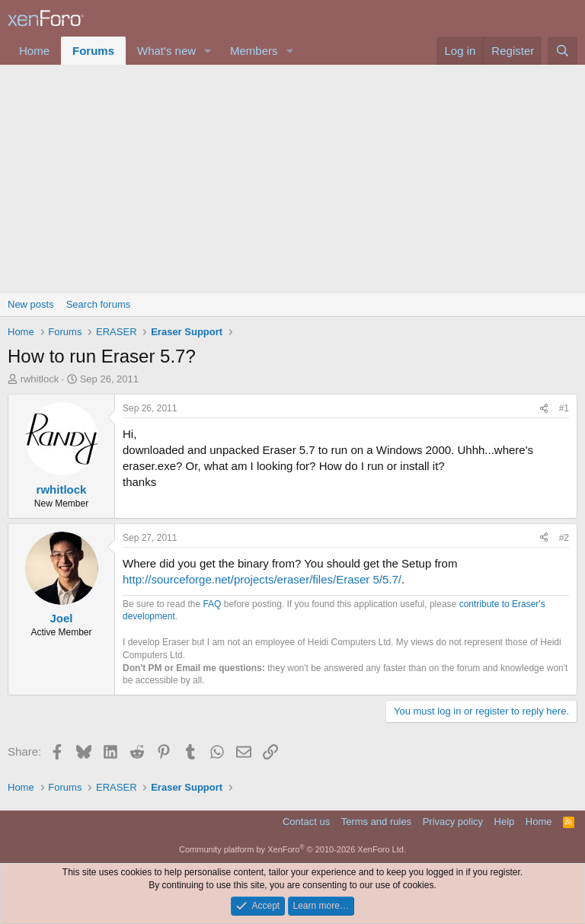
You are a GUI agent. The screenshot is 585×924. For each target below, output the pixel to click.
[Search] (563, 51)
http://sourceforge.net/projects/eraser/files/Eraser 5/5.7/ (262, 579)
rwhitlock (40, 379)
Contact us (306, 822)
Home (34, 51)
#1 (564, 408)
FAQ (212, 604)
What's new (166, 51)
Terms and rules (376, 822)
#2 (564, 538)
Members (254, 51)
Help (505, 822)
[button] (208, 51)
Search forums (99, 304)
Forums (93, 51)
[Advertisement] (292, 179)
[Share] (544, 409)
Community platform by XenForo (292, 849)
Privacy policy (453, 822)
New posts (31, 304)
